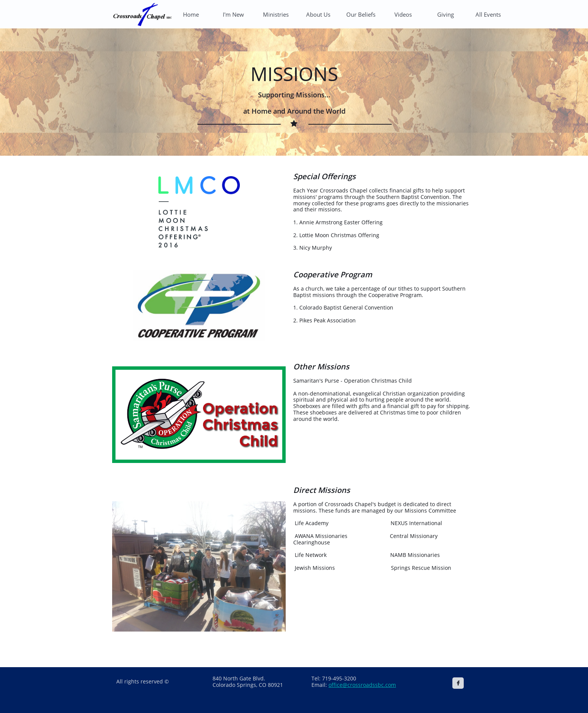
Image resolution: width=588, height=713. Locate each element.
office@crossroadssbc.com (362, 685)
